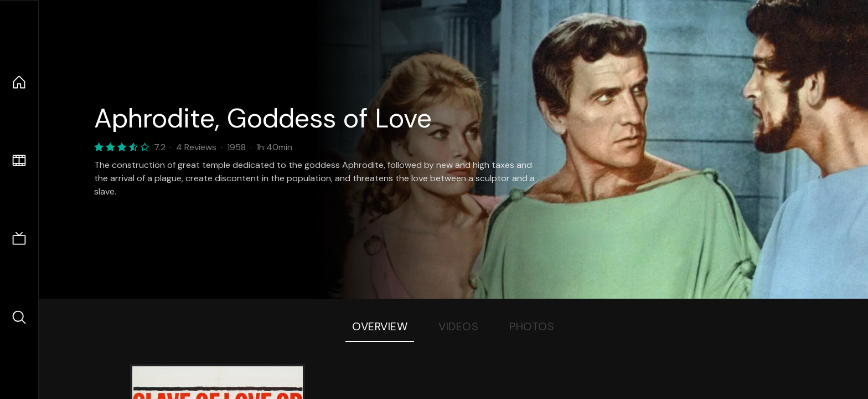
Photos (532, 326)
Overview (380, 326)
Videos (458, 326)
